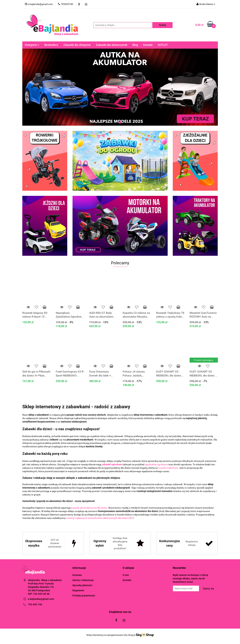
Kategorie (32, 45)
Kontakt (148, 45)
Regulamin (78, 590)
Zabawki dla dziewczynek (112, 45)
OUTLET (163, 45)
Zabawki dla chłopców (77, 45)
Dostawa (77, 575)
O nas (126, 575)
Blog (135, 45)
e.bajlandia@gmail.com (41, 599)
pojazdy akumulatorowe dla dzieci (89, 508)
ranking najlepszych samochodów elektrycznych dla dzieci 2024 (100, 518)
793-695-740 (35, 604)
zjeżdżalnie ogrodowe (156, 464)
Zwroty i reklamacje (83, 580)
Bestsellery (51, 45)
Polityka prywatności (84, 596)
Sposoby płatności (82, 585)
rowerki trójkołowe (168, 468)
